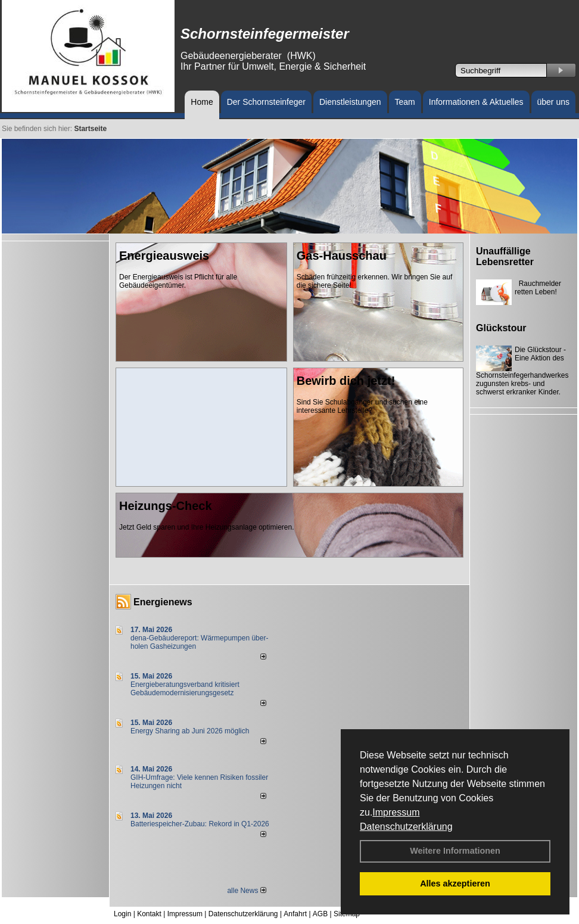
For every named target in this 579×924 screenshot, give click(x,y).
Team (405, 102)
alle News (246, 891)
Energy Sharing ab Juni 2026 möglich (190, 731)
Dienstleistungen (350, 102)
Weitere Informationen (455, 851)
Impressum (396, 812)
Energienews (163, 602)
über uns (553, 102)
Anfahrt (295, 914)
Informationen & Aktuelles (476, 102)
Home (202, 102)
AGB (320, 914)
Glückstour (501, 328)
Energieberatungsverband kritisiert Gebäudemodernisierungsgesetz (185, 689)
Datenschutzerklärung (406, 827)
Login (122, 914)
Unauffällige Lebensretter (505, 256)
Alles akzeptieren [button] (455, 883)
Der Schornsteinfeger (266, 102)
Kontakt (149, 914)
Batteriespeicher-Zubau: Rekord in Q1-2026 (200, 824)
